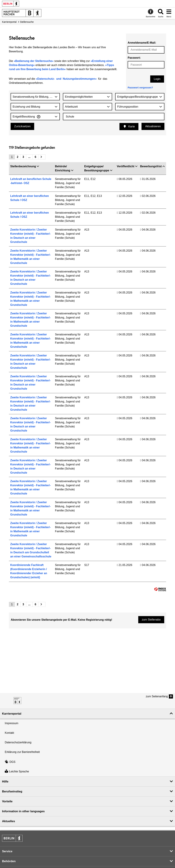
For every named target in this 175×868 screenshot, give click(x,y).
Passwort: (134, 58)
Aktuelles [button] (9, 821)
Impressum (12, 723)
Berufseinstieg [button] (12, 791)
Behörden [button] (9, 861)
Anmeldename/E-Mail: (142, 43)
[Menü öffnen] (169, 13)
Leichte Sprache (17, 772)
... (29, 157)
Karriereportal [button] (12, 714)
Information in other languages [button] (23, 811)
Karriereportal (9, 22)
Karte (129, 126)
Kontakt (9, 733)
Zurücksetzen (22, 126)
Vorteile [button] (7, 801)
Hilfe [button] (5, 782)
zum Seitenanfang (157, 696)
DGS (10, 762)
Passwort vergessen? (140, 88)
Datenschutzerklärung (18, 742)
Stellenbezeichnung (25, 166)
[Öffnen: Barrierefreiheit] (151, 13)
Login (157, 79)
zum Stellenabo (151, 620)
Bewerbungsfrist (152, 166)
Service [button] (7, 851)
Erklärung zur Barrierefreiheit (22, 752)
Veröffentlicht (127, 166)
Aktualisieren (153, 126)
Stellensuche (27, 22)
